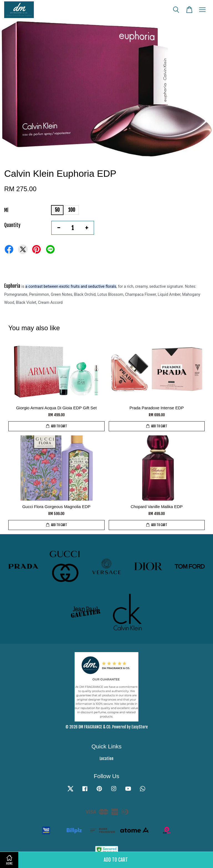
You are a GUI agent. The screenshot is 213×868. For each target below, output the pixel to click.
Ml (6, 210)
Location (106, 759)
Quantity (12, 225)
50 (57, 210)
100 (72, 210)
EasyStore (140, 727)
